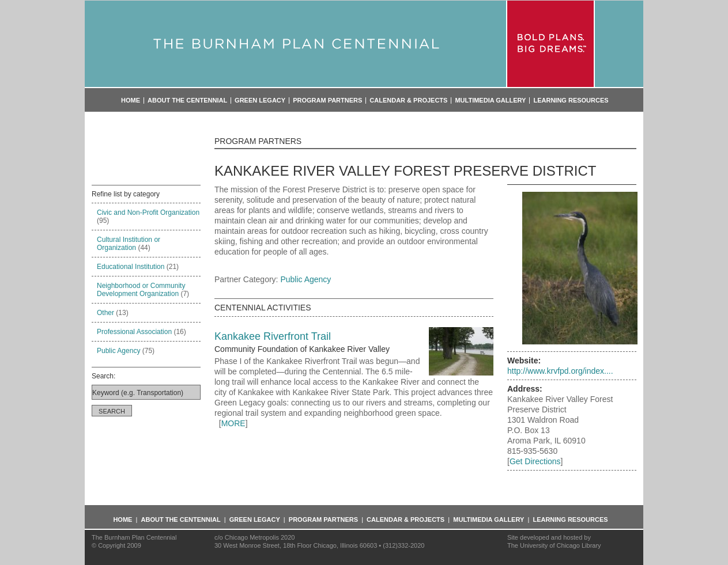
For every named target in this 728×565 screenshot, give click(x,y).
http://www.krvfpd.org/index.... (560, 371)
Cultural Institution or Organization (129, 244)
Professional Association (134, 332)
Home (131, 101)
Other (105, 313)
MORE (233, 423)
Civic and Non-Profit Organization (148, 213)
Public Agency (118, 351)
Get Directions (535, 461)
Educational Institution (131, 267)
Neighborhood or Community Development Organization (141, 290)
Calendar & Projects (408, 101)
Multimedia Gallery (490, 101)
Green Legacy (260, 101)
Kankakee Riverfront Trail (273, 336)
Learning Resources (571, 101)
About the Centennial (187, 101)
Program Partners (327, 101)
